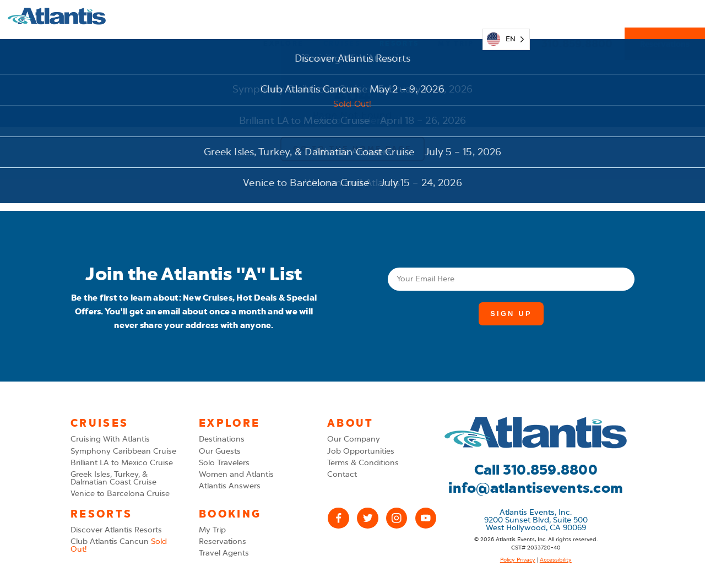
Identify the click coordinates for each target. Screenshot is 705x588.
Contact (342, 474)
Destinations (222, 439)
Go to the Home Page (352, 148)
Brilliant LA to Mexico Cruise (122, 463)
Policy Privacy (518, 560)
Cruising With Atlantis (110, 439)
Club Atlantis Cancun (119, 545)
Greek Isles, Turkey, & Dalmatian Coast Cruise (113, 478)
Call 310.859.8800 (536, 470)
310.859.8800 (577, 16)
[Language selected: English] (506, 16)
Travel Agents (224, 553)
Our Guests (220, 451)
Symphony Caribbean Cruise (123, 451)
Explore (283, 16)
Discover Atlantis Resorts (116, 530)
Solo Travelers (224, 463)
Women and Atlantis (236, 474)
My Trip (456, 16)
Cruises (342, 16)
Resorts (399, 16)
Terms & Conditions (363, 463)
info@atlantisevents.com (536, 488)
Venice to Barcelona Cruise (120, 494)
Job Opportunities (361, 451)
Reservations (665, 17)
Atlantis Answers (230, 486)
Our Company (354, 439)
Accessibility (556, 560)
